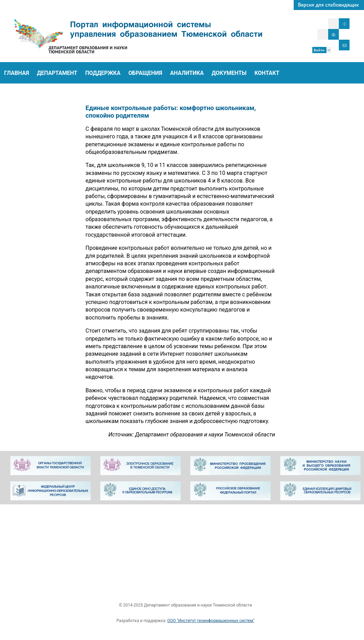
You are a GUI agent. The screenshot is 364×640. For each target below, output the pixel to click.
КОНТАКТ (267, 73)
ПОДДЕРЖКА (103, 73)
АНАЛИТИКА (187, 73)
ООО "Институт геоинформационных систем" (211, 621)
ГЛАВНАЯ (17, 73)
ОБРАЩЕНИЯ (145, 73)
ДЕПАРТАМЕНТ (57, 73)
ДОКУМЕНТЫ (229, 73)
